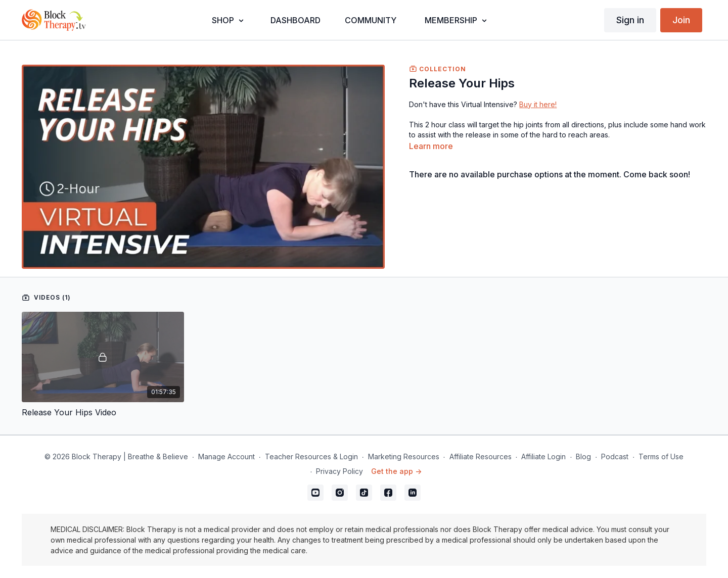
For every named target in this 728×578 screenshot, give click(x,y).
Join (681, 20)
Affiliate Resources (481, 456)
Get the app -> (396, 471)
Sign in (630, 20)
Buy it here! (538, 104)
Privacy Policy (339, 471)
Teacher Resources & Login (311, 456)
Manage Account (226, 456)
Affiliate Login (543, 456)
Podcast (615, 456)
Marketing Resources (404, 456)
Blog (583, 456)
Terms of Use (661, 456)
